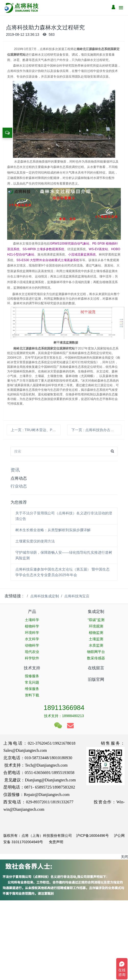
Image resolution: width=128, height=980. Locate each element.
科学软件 (32, 658)
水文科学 (32, 639)
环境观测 (96, 626)
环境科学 (32, 633)
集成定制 (96, 612)
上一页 (36, 430)
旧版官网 (96, 679)
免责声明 (56, 842)
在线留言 (96, 668)
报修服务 (32, 676)
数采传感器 (96, 658)
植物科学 (32, 626)
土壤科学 (32, 620)
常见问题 (32, 682)
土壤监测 (96, 639)
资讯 (15, 470)
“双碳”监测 (96, 620)
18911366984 (64, 708)
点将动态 (19, 478)
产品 (32, 612)
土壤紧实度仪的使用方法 (35, 541)
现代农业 (32, 652)
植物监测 (96, 633)
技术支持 (32, 668)
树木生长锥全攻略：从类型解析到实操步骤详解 (53, 530)
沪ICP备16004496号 (92, 836)
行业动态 (19, 486)
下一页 (96, 430)
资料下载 (32, 695)
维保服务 (32, 689)
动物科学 (32, 645)
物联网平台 (96, 652)
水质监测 (96, 645)
